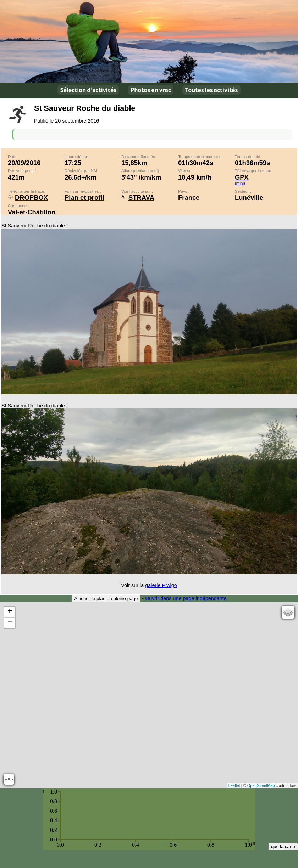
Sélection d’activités (88, 90)
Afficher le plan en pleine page (106, 599)
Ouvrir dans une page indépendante (186, 598)
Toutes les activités (211, 90)
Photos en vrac (151, 90)
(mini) (240, 183)
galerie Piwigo (161, 585)
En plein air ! (149, 41)
